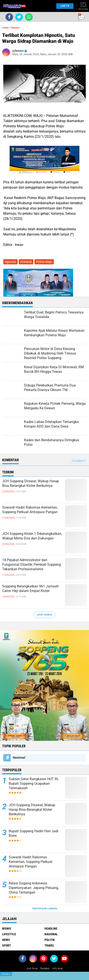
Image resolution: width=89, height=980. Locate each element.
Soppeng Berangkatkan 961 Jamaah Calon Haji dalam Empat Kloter (30, 589)
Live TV (64, 6)
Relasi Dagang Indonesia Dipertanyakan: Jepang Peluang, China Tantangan (34, 888)
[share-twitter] (19, 17)
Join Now (32, 968)
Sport (7, 945)
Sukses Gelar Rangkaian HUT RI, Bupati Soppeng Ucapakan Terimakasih (34, 784)
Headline (51, 929)
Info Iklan (58, 968)
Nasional (19, 758)
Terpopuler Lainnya (44, 909)
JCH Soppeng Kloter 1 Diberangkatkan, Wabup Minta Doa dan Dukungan (32, 536)
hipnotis (15, 28)
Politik (50, 940)
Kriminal (26, 262)
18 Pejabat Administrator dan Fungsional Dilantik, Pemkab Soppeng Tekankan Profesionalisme (32, 565)
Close (6, 974)
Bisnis (7, 929)
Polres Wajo (44, 262)
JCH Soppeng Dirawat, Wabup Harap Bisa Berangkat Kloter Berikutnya (31, 483)
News (6, 940)
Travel (49, 945)
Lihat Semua (44, 615)
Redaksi (45, 968)
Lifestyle (9, 934)
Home (5, 28)
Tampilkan (78, 461)
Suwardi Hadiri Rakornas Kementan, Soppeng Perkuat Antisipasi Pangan (30, 510)
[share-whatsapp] (29, 17)
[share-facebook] (9, 17)
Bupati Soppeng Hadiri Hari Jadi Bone (33, 833)
